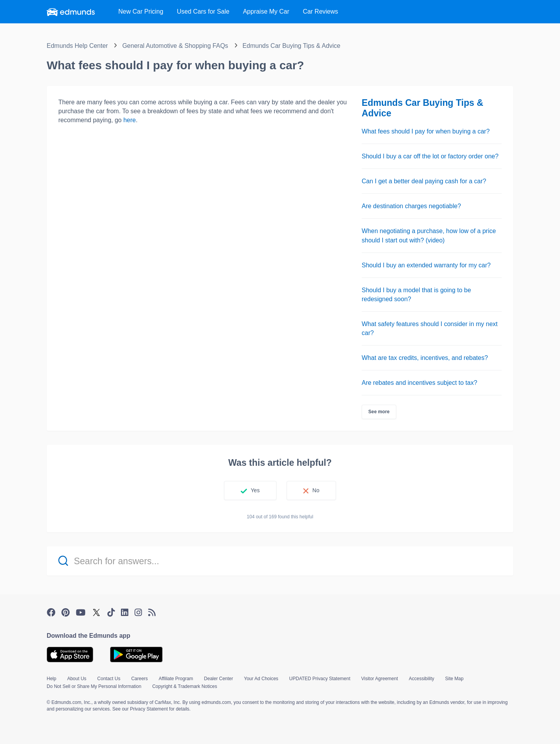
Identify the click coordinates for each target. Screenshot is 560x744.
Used (203, 11)
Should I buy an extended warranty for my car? (426, 265)
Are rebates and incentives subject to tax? (419, 383)
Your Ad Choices (261, 679)
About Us (77, 679)
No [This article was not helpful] (316, 490)
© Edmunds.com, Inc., (70, 702)
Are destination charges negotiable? (411, 206)
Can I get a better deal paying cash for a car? (424, 181)
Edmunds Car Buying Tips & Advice (292, 46)
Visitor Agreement (380, 679)
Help (52, 679)
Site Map (454, 679)
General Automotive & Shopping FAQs (175, 46)
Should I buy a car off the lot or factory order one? (430, 156)
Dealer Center (219, 679)
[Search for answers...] (280, 561)
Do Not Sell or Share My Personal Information (94, 686)
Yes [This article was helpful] (255, 490)
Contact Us (109, 679)
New (141, 11)
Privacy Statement (149, 709)
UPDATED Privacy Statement (320, 679)
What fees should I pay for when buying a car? (426, 131)
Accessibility (421, 679)
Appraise (266, 11)
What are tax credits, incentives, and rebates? (425, 358)
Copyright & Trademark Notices (185, 686)
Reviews (321, 11)
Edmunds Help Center (77, 46)
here (129, 120)
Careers (139, 679)
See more (379, 412)
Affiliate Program (176, 679)
